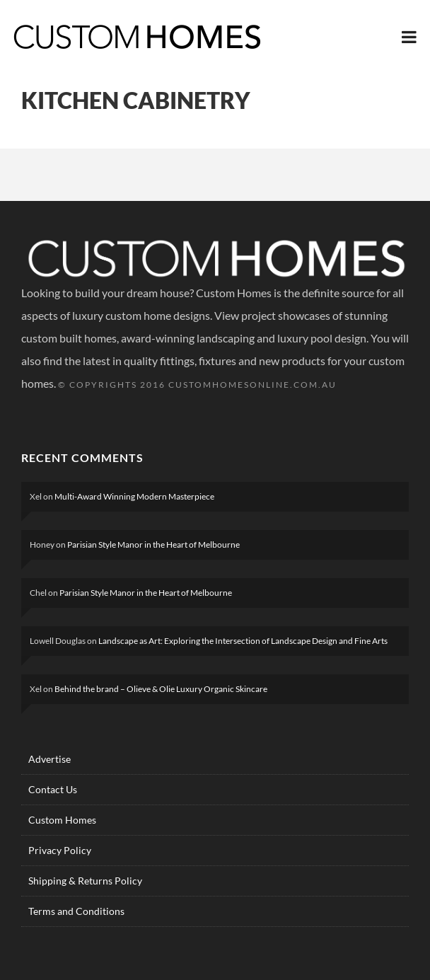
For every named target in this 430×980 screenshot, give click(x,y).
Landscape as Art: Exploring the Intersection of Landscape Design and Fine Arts (243, 641)
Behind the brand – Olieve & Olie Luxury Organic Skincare (161, 689)
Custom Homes (62, 820)
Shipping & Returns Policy (85, 881)
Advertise (50, 759)
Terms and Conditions (76, 911)
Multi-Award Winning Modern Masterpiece (134, 496)
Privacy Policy (60, 850)
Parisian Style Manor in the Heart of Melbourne (153, 544)
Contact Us (53, 789)
